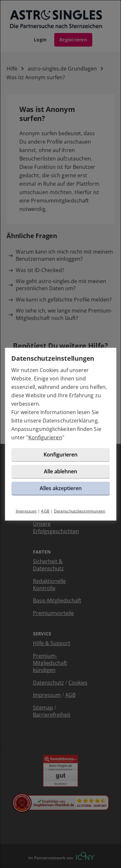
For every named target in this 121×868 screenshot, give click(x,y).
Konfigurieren (45, 437)
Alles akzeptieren (61, 488)
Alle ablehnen (60, 471)
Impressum (26, 511)
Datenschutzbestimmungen (80, 511)
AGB (45, 511)
